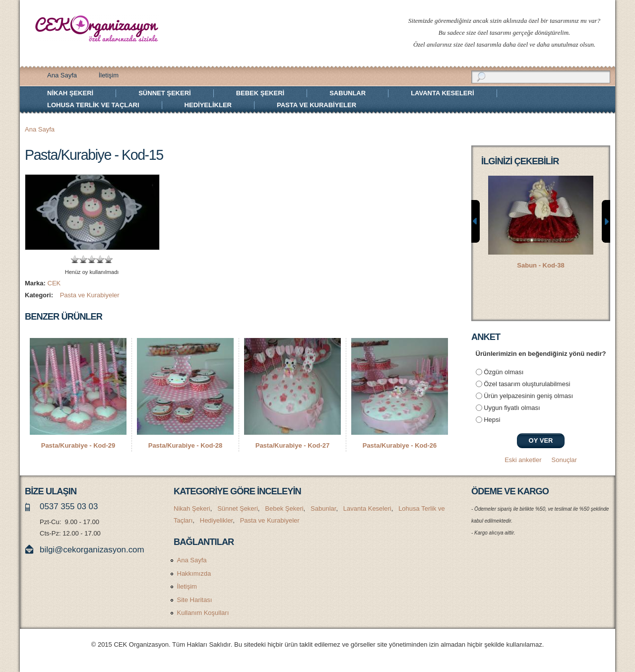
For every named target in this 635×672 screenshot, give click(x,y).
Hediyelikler (208, 105)
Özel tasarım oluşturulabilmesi (527, 384)
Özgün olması (504, 372)
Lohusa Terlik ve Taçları (93, 105)
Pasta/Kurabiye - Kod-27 (293, 445)
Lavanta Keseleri (442, 93)
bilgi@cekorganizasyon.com (92, 550)
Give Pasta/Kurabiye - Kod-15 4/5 (100, 259)
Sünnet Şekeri (164, 93)
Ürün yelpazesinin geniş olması (528, 396)
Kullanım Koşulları (203, 613)
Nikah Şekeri (70, 93)
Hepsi (492, 420)
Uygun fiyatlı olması (512, 408)
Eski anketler (523, 460)
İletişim (109, 75)
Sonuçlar (564, 460)
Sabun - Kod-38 (540, 265)
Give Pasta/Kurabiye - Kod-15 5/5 (109, 259)
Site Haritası (195, 600)
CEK (54, 283)
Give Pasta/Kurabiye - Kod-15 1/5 (75, 259)
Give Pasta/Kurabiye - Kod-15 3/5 (92, 259)
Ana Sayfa (62, 75)
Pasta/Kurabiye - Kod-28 (186, 445)
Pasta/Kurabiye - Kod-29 (78, 445)
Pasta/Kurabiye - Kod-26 (400, 445)
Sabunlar (348, 93)
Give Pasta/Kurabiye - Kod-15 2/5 (84, 259)
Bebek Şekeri (260, 93)
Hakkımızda (194, 573)
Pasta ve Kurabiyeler (317, 105)
